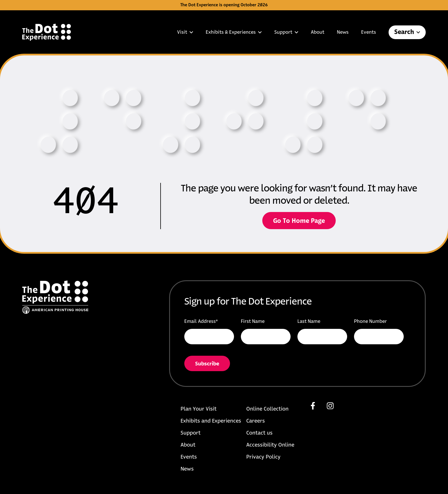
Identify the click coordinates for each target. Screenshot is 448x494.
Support (286, 32)
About (318, 32)
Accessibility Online (270, 445)
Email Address (201, 321)
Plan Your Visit (199, 409)
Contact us (259, 433)
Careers (256, 421)
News (343, 32)
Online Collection (267, 409)
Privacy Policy (263, 457)
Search (407, 32)
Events (369, 32)
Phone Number (370, 321)
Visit (185, 32)
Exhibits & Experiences (234, 32)
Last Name (309, 321)
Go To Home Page (299, 221)
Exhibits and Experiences (211, 421)
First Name (253, 321)
